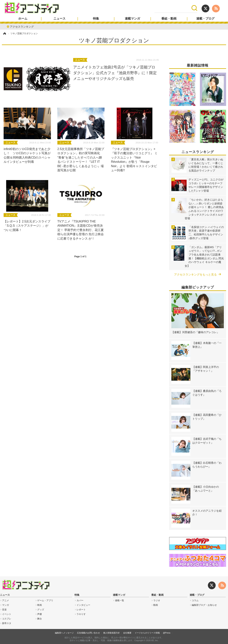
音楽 (4, 610)
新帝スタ (7, 623)
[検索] (173, 8)
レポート (81, 610)
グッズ (41, 610)
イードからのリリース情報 (147, 633)
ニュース (59, 19)
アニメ (6, 600)
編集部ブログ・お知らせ (204, 605)
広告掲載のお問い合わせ (88, 633)
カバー (80, 600)
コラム (195, 600)
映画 (40, 605)
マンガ (6, 605)
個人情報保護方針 (112, 633)
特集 (96, 19)
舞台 (40, 619)
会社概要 (127, 633)
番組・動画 (169, 19)
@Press (167, 633)
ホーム (23, 19)
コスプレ (7, 619)
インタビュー (83, 605)
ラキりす (81, 614)
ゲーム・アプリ (45, 600)
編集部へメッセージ (64, 633)
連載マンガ (132, 19)
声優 (40, 614)
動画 (156, 605)
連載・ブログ (205, 19)
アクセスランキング (22, 26)
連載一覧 (120, 600)
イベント (7, 614)
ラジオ (157, 600)
